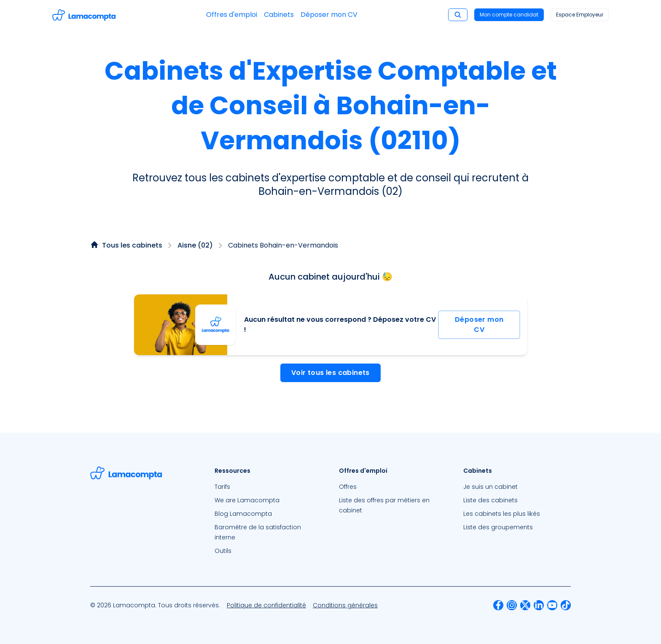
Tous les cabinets (132, 245)
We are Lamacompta (247, 500)
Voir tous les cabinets (330, 373)
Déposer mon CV (329, 15)
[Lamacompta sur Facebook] (498, 605)
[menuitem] (268, 487)
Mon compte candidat (509, 15)
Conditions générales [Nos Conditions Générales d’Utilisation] (345, 605)
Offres (348, 487)
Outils (223, 551)
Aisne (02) (195, 245)
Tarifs (222, 487)
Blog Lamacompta (243, 514)
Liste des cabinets (490, 500)
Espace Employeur (580, 15)
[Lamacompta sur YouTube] (552, 605)
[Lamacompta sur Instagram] (512, 605)
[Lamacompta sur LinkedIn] (539, 605)
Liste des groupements (498, 527)
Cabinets (279, 15)
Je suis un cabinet (490, 487)
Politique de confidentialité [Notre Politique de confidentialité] (266, 605)
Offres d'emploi (232, 15)
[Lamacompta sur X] (525, 605)
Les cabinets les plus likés (502, 514)
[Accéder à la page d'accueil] (84, 15)
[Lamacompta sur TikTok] (566, 605)
